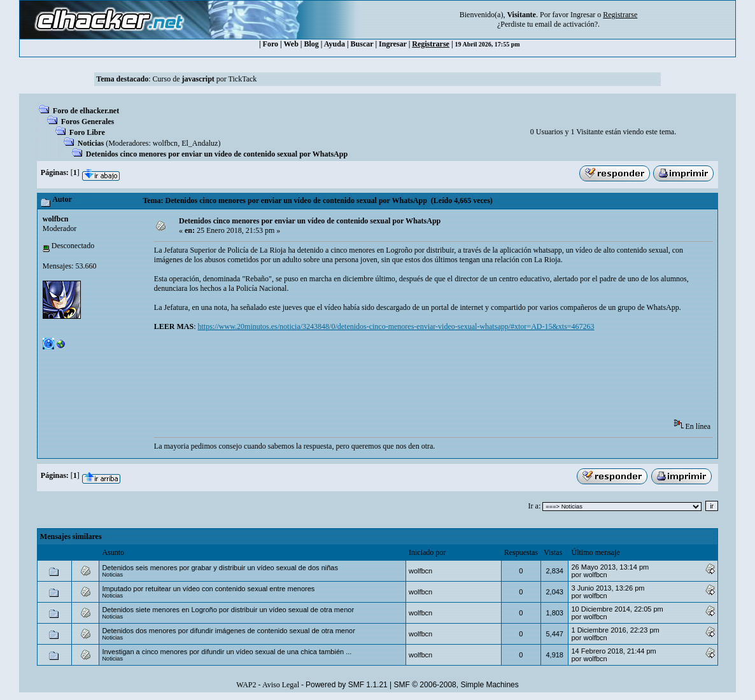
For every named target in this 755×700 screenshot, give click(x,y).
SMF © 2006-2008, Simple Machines (456, 685)
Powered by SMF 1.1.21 (347, 685)
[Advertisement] (386, 379)
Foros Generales (88, 122)
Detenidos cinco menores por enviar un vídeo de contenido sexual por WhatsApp (217, 154)
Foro (271, 44)
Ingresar (583, 15)
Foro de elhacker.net (86, 111)
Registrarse (431, 44)
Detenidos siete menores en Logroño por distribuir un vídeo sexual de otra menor (228, 610)
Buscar (362, 44)
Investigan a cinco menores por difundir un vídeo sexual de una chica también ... (227, 652)
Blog (312, 44)
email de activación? (566, 24)
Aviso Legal (281, 685)
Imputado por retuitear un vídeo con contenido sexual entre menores (208, 589)
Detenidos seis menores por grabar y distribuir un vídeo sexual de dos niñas (220, 568)
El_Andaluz (200, 143)
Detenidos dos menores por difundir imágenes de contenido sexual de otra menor (228, 631)
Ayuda (335, 44)
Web (291, 44)
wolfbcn (165, 143)
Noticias (91, 143)
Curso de (183, 79)
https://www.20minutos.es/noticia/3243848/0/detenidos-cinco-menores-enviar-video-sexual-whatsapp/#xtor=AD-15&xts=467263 (396, 326)
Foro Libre (87, 132)
